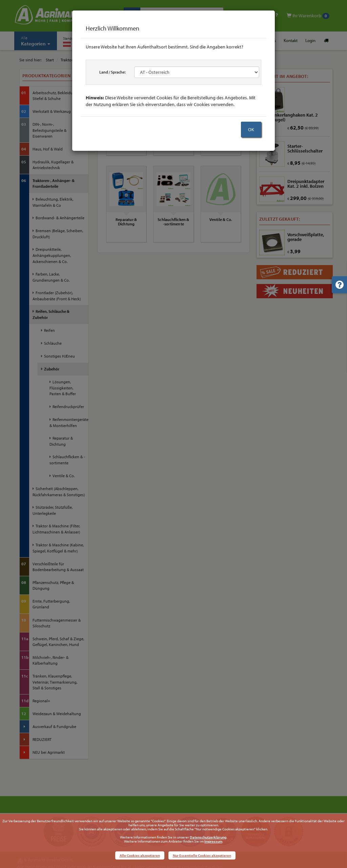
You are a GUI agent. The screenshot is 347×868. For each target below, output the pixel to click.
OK (251, 129)
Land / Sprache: (113, 72)
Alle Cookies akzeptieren (140, 855)
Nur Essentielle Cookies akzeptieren (202, 855)
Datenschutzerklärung (208, 837)
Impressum (213, 841)
